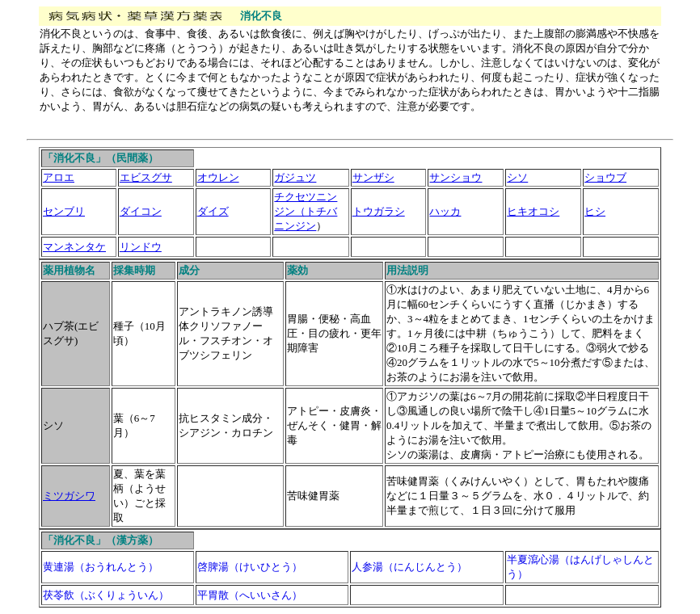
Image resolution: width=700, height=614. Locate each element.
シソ (517, 177)
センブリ (64, 211)
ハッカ (445, 211)
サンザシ (373, 177)
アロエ (59, 177)
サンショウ (455, 177)
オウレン (218, 177)
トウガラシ (379, 211)
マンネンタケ (74, 247)
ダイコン (141, 211)
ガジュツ (295, 177)
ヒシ (595, 211)
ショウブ (605, 177)
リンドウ (141, 247)
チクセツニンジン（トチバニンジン (306, 211)
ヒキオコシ (533, 211)
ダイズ (213, 211)
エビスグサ (146, 177)
